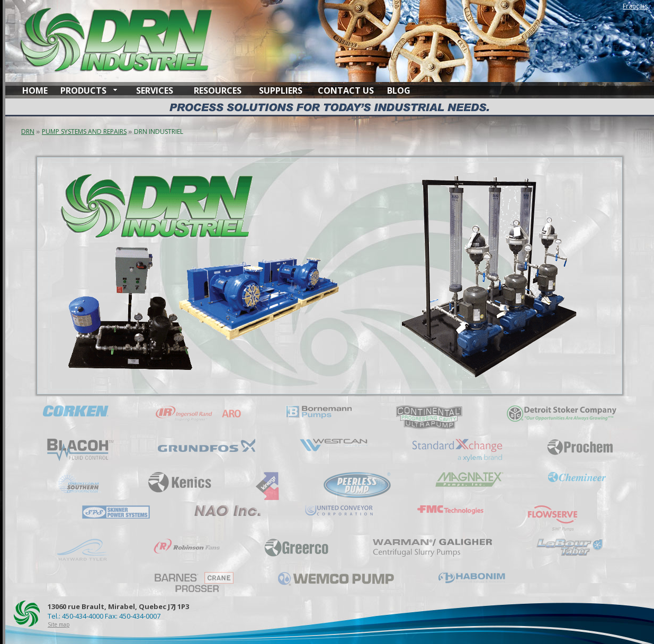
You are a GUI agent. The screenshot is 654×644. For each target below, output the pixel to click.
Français (635, 6)
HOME (35, 90)
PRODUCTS (83, 90)
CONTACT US (346, 90)
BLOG (399, 90)
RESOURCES (218, 90)
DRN (28, 131)
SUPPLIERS (281, 90)
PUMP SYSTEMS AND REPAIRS (84, 131)
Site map (59, 624)
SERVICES (155, 90)
